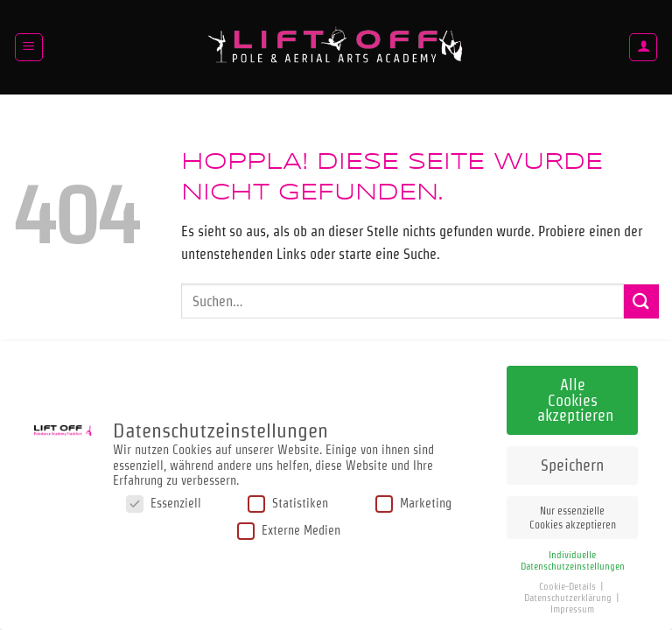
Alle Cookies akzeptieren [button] (575, 395)
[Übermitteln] (641, 301)
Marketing (413, 498)
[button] (29, 47)
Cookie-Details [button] (569, 581)
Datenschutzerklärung (569, 593)
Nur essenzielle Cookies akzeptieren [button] (573, 513)
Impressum (572, 604)
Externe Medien (289, 526)
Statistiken (288, 498)
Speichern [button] (572, 461)
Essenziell (164, 498)
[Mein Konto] (643, 47)
